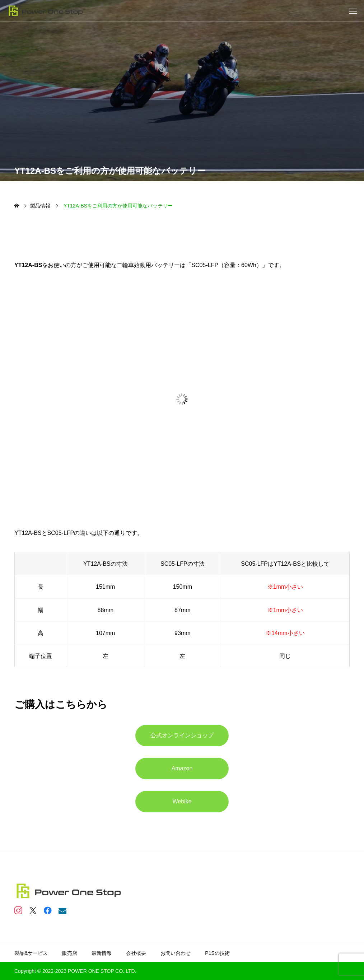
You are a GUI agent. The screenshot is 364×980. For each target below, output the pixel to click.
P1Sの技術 (217, 953)
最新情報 (102, 953)
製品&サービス (31, 953)
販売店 (70, 953)
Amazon (182, 768)
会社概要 (136, 953)
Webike (182, 801)
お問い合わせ (176, 953)
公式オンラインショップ (182, 735)
